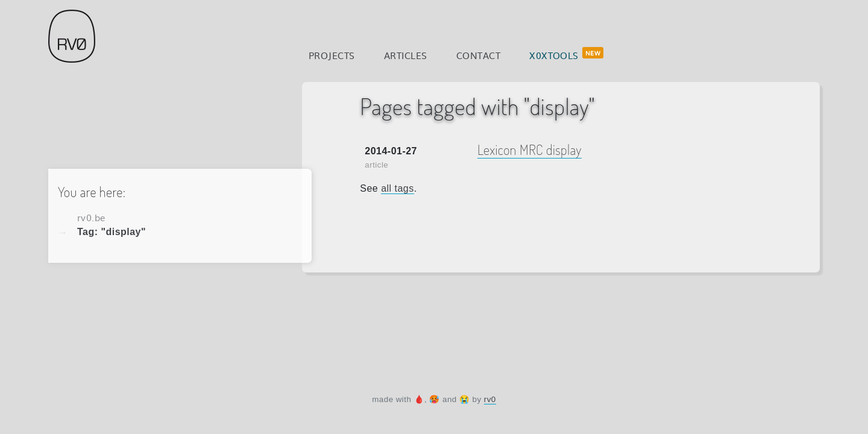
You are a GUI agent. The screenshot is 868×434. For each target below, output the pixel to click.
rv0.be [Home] (92, 217)
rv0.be (72, 36)
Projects (332, 55)
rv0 (490, 399)
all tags (398, 188)
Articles (406, 55)
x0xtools (554, 55)
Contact (478, 55)
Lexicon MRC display (530, 149)
